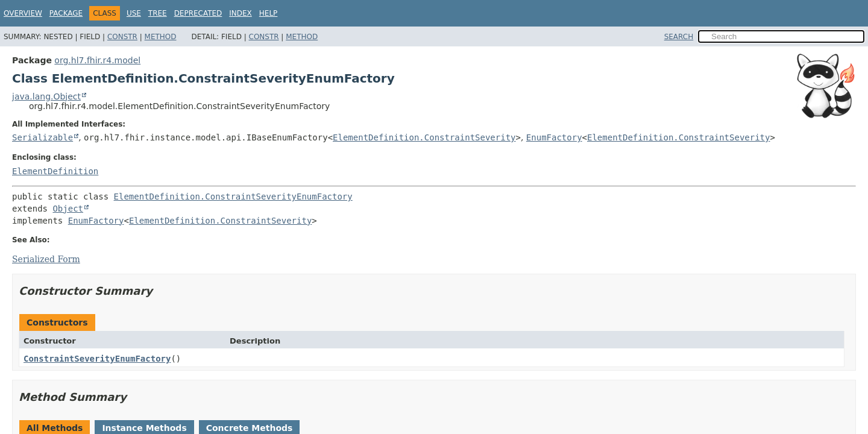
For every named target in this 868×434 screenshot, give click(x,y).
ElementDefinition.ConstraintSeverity (424, 137)
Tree (158, 13)
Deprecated (198, 13)
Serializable (42, 137)
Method (161, 37)
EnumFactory (554, 137)
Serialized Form (46, 259)
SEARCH (679, 37)
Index (241, 13)
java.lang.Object (46, 96)
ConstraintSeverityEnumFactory (97, 359)
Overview (23, 13)
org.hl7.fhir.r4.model (97, 60)
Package (66, 13)
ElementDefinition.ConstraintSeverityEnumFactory (233, 197)
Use (134, 13)
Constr (122, 37)
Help (269, 13)
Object (68, 209)
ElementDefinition (55, 171)
